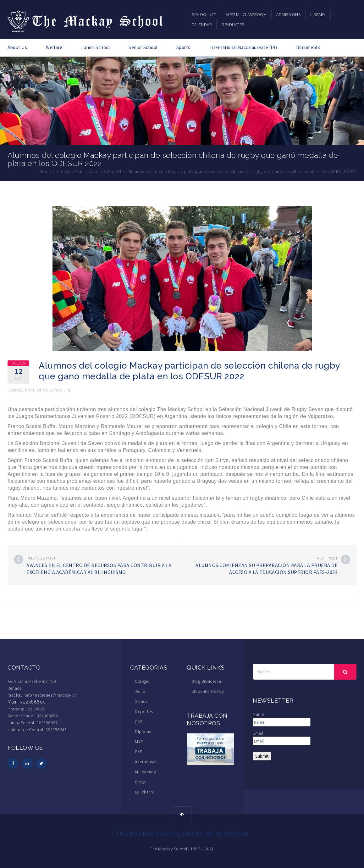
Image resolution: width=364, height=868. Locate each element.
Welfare (54, 47)
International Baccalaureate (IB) (243, 47)
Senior (141, 701)
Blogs (140, 782)
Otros (42, 390)
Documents (308, 47)
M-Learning (145, 772)
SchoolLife (60, 390)
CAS (139, 721)
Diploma (143, 732)
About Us (17, 47)
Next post (328, 558)
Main (30, 390)
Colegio (15, 390)
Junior (141, 691)
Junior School (96, 47)
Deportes (144, 711)
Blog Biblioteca (206, 681)
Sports (183, 47)
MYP (139, 742)
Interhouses (146, 762)
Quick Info (145, 792)
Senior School (143, 47)
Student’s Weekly (208, 691)
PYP (139, 752)
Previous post (41, 558)
